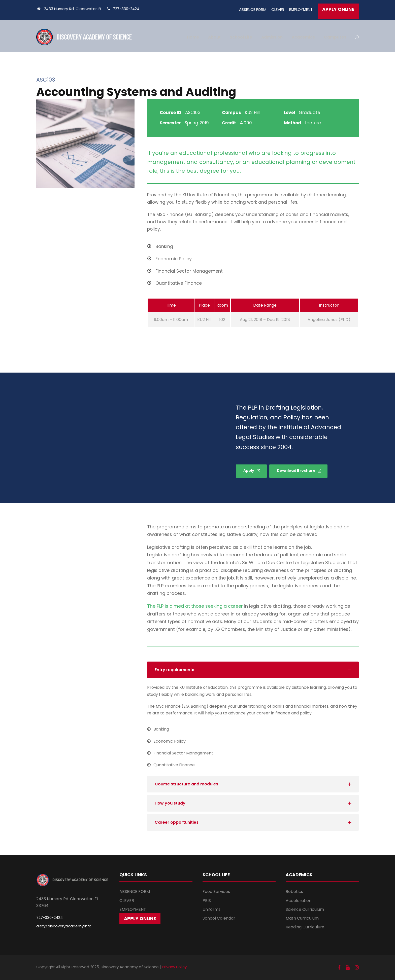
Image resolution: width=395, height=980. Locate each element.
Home (193, 37)
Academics (303, 37)
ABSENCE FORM (253, 9)
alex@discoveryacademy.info (64, 926)
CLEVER (278, 9)
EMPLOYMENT (301, 9)
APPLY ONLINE (338, 9)
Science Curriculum (305, 909)
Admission (272, 37)
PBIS (207, 901)
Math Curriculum (302, 918)
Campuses (335, 37)
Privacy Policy (174, 967)
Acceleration (299, 901)
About (214, 37)
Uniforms (211, 909)
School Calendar (219, 918)
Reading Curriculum (305, 927)
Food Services (216, 892)
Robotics (294, 892)
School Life (241, 37)
